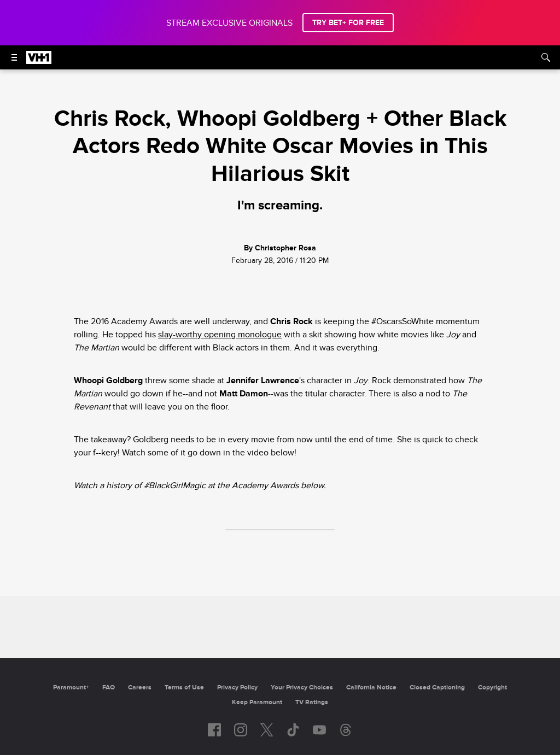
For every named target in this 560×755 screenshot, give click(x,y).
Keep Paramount (257, 702)
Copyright (492, 687)
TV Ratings (312, 702)
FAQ (109, 687)
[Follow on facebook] (214, 730)
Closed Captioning (437, 687)
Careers (140, 687)
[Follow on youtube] (319, 730)
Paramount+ (71, 687)
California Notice (371, 687)
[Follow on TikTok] (293, 730)
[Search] (546, 57)
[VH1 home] (39, 61)
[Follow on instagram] (241, 730)
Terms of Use (184, 687)
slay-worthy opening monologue (220, 335)
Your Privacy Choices (302, 687)
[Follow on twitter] (267, 730)
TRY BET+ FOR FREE (348, 23)
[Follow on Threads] (346, 730)
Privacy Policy (237, 687)
